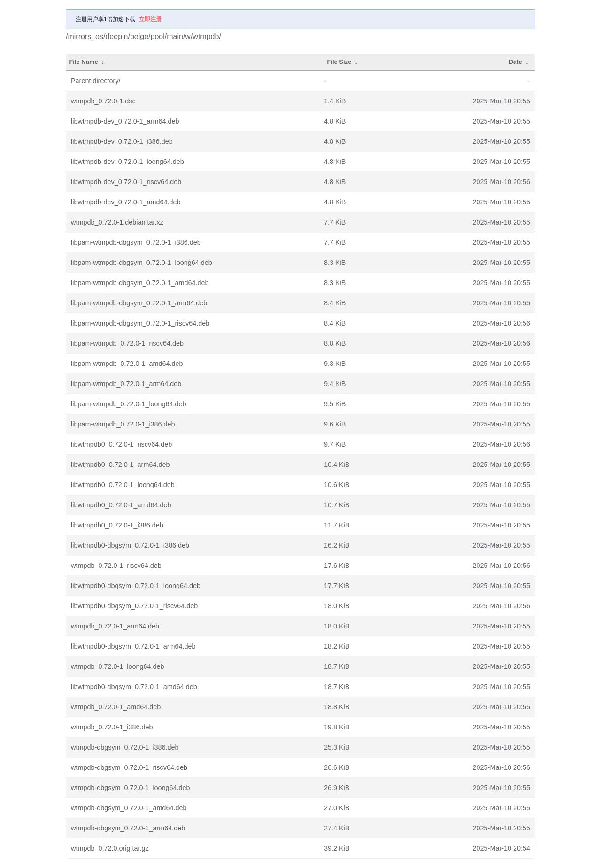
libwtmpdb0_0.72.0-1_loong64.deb (123, 485)
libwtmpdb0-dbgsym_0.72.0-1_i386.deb (130, 545)
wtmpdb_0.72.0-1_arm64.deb (115, 626)
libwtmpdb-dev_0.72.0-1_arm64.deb (125, 121)
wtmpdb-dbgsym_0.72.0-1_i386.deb (125, 747)
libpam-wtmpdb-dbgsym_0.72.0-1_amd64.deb (140, 283)
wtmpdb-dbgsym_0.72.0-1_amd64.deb (129, 808)
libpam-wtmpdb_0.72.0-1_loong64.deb (129, 404)
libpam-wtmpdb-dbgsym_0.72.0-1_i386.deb (136, 242)
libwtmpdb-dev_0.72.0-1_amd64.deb (126, 202)
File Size (339, 62)
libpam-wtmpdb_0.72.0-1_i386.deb (123, 424)
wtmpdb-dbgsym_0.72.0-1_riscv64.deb (129, 767)
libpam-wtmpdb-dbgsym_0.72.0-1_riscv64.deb (140, 323)
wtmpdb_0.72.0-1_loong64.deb (117, 666)
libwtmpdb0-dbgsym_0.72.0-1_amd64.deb (134, 687)
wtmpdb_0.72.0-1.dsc (103, 101)
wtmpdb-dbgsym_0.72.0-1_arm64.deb (128, 828)
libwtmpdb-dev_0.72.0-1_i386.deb (122, 141)
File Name (83, 62)
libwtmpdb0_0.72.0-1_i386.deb (117, 525)
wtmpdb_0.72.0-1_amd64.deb (116, 707)
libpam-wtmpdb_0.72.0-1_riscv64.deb (127, 343)
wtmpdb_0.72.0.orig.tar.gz (110, 848)
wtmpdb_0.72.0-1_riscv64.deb (116, 566)
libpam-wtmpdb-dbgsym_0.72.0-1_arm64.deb (139, 303)
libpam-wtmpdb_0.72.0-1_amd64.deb (127, 364)
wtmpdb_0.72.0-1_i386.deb (112, 727)
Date (516, 62)
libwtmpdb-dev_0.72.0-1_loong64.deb (127, 162)
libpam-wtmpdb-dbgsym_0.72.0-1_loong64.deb (142, 263)
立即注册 (150, 19)
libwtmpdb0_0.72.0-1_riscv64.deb (121, 444)
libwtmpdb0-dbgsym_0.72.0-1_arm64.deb (133, 646)
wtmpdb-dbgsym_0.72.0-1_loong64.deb (131, 788)
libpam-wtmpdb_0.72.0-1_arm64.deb (126, 384)
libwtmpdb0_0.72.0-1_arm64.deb (120, 465)
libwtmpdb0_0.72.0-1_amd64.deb (121, 505)
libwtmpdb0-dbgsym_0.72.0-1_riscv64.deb (134, 606)
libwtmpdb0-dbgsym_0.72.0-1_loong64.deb (136, 586)
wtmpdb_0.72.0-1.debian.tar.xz (117, 222)
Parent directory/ (96, 81)
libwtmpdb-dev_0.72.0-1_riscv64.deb (126, 182)
